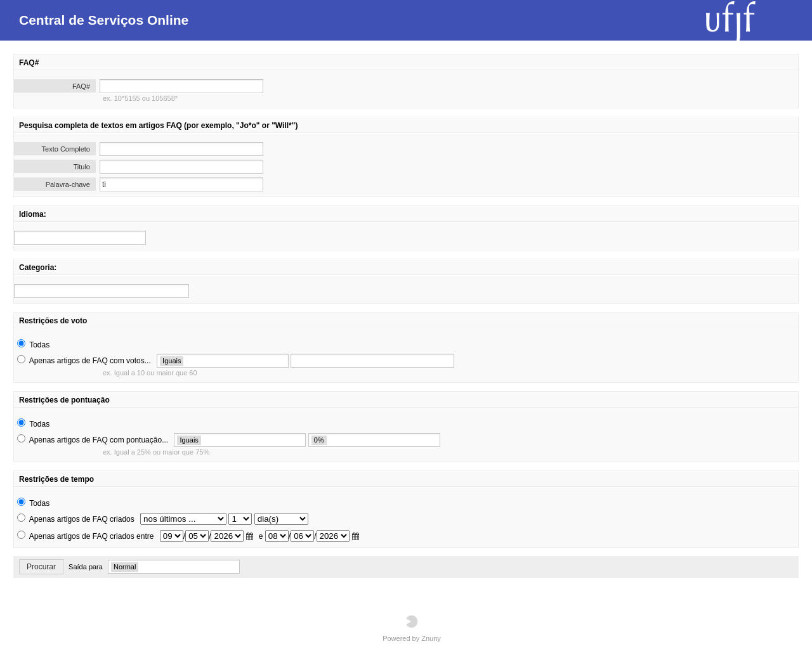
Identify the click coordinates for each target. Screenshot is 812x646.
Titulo (82, 167)
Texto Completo (66, 149)
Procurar (41, 567)
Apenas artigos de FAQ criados (82, 519)
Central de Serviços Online (104, 20)
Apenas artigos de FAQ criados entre (92, 536)
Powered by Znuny (412, 629)
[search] (80, 238)
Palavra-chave (68, 184)
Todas (39, 345)
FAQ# (81, 86)
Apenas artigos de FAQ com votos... (90, 361)
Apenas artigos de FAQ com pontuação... (99, 440)
